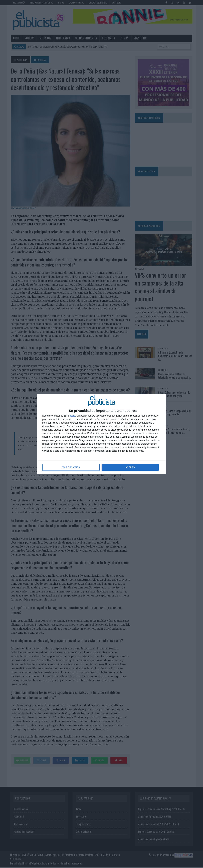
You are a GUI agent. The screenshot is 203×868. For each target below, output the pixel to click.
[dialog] (102, 434)
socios (73, 416)
